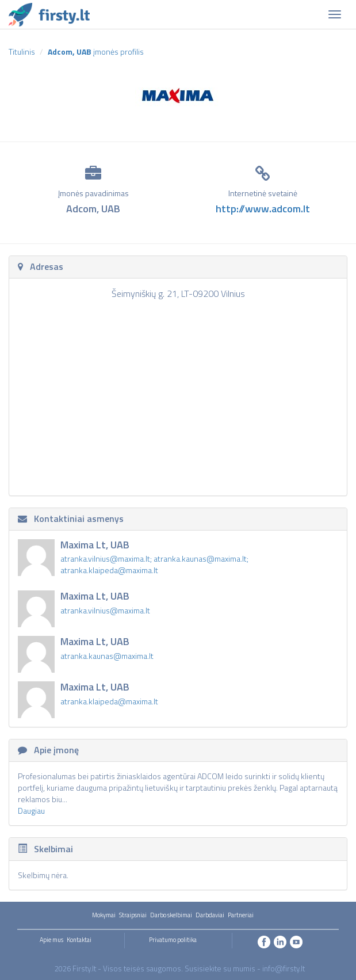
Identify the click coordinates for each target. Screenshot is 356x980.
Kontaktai (79, 940)
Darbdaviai (210, 915)
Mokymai (104, 915)
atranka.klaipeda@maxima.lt (109, 701)
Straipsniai (133, 915)
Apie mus (51, 940)
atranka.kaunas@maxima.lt (107, 656)
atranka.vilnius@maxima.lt (105, 610)
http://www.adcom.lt (263, 209)
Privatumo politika (173, 940)
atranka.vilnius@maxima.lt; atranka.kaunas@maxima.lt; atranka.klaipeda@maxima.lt (154, 564)
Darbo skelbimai (171, 915)
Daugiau (31, 811)
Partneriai (241, 915)
